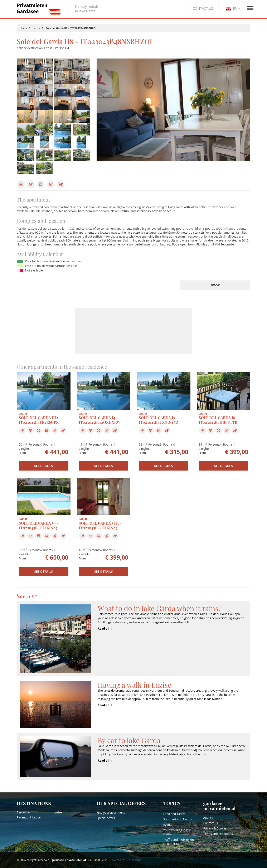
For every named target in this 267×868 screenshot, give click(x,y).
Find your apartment (111, 813)
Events (168, 825)
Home (23, 28)
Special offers (106, 818)
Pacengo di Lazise (29, 817)
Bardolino (23, 812)
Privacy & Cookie (214, 828)
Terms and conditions (218, 834)
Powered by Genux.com (125, 860)
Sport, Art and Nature (178, 819)
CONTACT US (203, 9)
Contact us (210, 823)
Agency (208, 818)
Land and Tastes (174, 814)
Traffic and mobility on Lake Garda (179, 842)
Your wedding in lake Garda (178, 832)
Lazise (36, 28)
